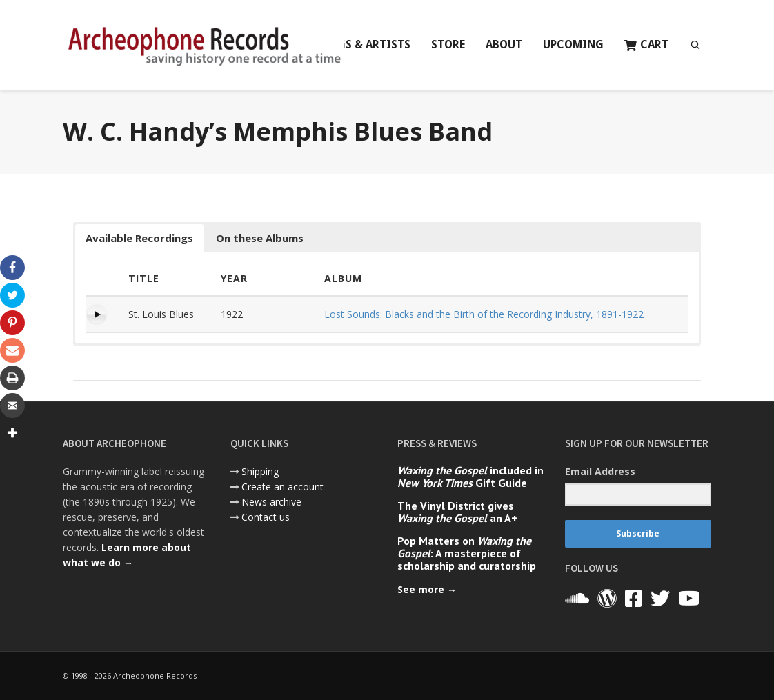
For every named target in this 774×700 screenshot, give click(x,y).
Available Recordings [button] (139, 238)
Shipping (260, 471)
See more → (427, 589)
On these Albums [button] (260, 238)
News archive (271, 502)
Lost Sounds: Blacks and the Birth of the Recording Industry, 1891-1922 (484, 314)
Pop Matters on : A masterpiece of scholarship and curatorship (467, 553)
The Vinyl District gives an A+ (457, 512)
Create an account (282, 487)
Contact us (266, 517)
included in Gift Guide (470, 477)
